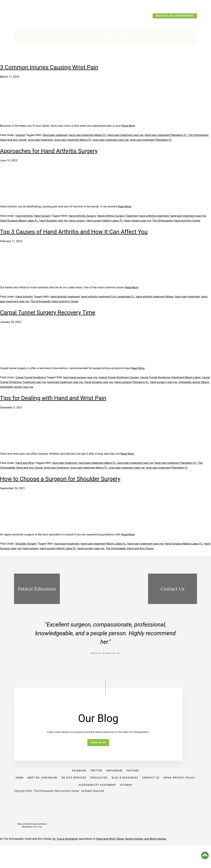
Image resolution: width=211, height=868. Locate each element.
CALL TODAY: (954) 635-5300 (36, 17)
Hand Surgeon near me (53, 221)
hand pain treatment (55, 135)
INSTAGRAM (116, 776)
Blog (139, 36)
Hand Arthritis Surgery (82, 216)
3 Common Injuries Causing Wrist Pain (49, 67)
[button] (205, 855)
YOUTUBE (138, 776)
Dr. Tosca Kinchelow (65, 861)
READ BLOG (98, 744)
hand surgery (77, 221)
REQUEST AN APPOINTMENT (175, 16)
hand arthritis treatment (154, 216)
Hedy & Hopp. (38, 849)
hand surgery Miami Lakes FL (104, 221)
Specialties (117, 36)
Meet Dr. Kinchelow (50, 38)
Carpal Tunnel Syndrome (31, 377)
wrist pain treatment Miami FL (73, 140)
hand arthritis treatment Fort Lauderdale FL (108, 297)
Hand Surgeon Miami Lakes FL (19, 221)
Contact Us (184, 38)
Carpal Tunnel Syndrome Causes (119, 377)
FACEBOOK (74, 776)
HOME (29, 790)
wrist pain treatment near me (111, 140)
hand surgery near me (137, 221)
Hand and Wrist (25, 463)
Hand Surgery (42, 216)
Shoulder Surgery (26, 544)
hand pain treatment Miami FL (88, 135)
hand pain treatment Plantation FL (166, 135)
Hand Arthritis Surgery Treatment (118, 216)
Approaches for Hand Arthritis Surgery (49, 151)
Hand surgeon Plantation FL (131, 382)
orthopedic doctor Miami (194, 382)
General (20, 135)
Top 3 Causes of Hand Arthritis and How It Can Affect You (74, 232)
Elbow (120, 861)
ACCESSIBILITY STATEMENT (115, 804)
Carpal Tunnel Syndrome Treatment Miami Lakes (170, 377)
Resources (159, 36)
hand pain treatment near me (125, 135)
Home (22, 36)
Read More (128, 126)
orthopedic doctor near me (17, 387)
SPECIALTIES (118, 790)
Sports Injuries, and (137, 861)
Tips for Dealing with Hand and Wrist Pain (53, 398)
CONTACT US (177, 790)
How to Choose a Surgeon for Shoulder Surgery (60, 479)
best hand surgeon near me (80, 377)
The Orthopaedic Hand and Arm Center (176, 221)
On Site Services (87, 38)
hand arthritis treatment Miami (155, 297)
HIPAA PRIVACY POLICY (73, 804)
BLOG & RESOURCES (148, 790)
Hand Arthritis (24, 216)
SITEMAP (148, 804)
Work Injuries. (158, 861)
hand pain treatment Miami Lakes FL (103, 544)
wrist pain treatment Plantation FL (151, 140)
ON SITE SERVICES (90, 790)
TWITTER (95, 776)
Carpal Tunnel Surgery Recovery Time (48, 313)
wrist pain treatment (40, 140)
